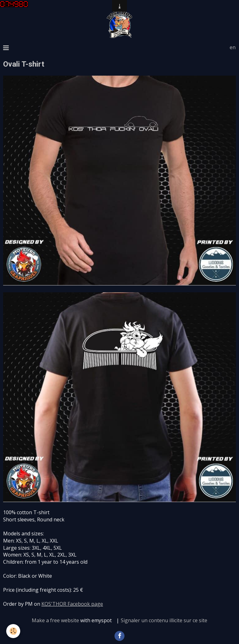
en (233, 47)
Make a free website (55, 620)
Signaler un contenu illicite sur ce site (164, 620)
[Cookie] (13, 631)
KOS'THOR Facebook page (72, 604)
